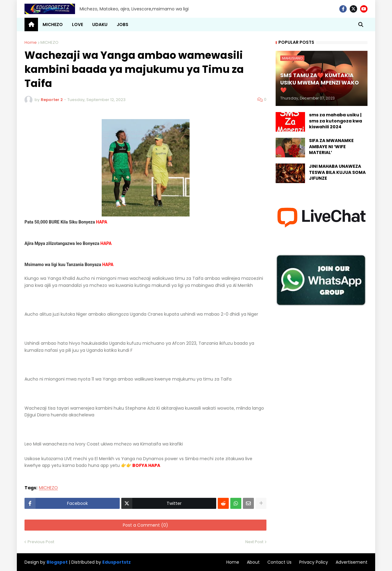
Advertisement (352, 562)
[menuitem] (31, 24)
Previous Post (41, 542)
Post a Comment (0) (145, 525)
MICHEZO (49, 42)
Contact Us (279, 562)
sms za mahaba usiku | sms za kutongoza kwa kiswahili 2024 (335, 121)
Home (31, 42)
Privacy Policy (314, 562)
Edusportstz (117, 562)
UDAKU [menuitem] (100, 24)
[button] (361, 24)
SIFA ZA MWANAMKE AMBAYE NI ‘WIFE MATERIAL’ (331, 147)
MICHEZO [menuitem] (53, 24)
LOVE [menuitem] (77, 24)
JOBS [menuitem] (123, 24)
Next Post (254, 542)
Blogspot (57, 562)
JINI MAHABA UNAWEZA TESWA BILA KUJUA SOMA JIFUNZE (337, 172)
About (253, 562)
